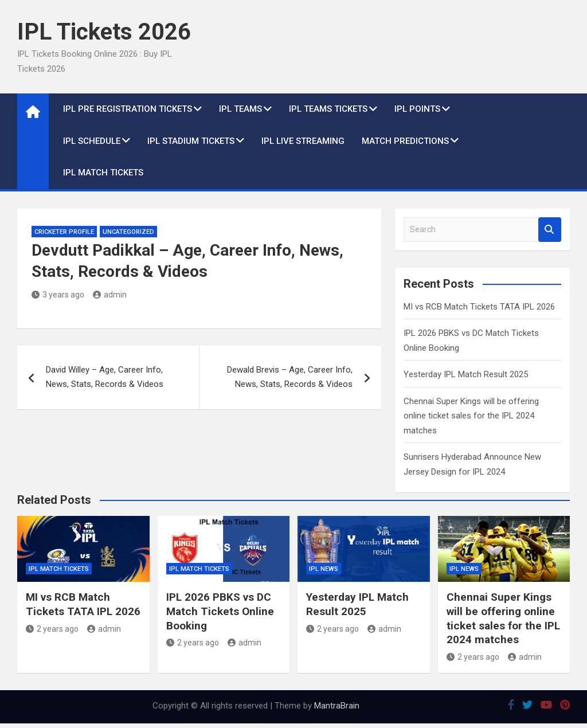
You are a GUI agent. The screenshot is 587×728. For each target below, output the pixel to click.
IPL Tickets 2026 (104, 32)
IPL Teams (240, 109)
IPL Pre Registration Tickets (128, 109)
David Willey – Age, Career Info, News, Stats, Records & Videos (105, 377)
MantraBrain (337, 706)
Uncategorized (128, 232)
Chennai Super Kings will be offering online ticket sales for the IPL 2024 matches (471, 416)
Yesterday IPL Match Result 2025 (466, 374)
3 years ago (58, 295)
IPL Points (417, 109)
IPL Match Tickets (103, 173)
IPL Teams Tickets (328, 109)
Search (550, 230)
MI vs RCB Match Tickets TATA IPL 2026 (479, 307)
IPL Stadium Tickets (191, 141)
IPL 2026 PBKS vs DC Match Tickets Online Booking (220, 611)
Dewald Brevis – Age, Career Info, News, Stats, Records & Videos (290, 377)
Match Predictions (405, 141)
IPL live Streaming (303, 141)
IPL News (324, 569)
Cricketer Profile (64, 232)
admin (110, 295)
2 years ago (52, 629)
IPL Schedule (92, 141)
